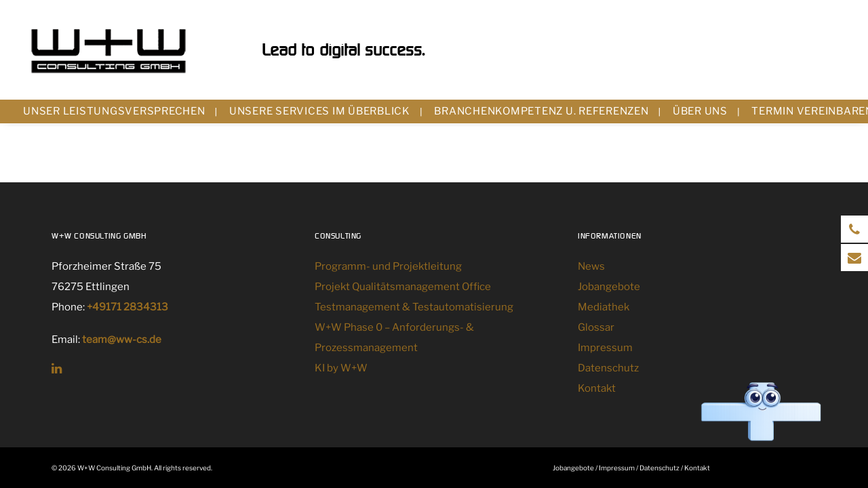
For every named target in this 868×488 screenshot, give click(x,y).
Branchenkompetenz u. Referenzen (541, 111)
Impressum (605, 348)
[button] (57, 370)
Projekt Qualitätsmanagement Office (403, 287)
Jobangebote (609, 287)
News (591, 266)
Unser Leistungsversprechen (114, 111)
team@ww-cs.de (122, 340)
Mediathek (604, 307)
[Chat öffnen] (761, 412)
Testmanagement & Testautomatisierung (414, 307)
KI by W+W (341, 368)
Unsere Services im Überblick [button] (320, 111)
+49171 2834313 (127, 307)
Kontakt (597, 388)
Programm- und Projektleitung (388, 266)
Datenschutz (608, 368)
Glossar (596, 327)
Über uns (700, 111)
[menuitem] (120, 111)
